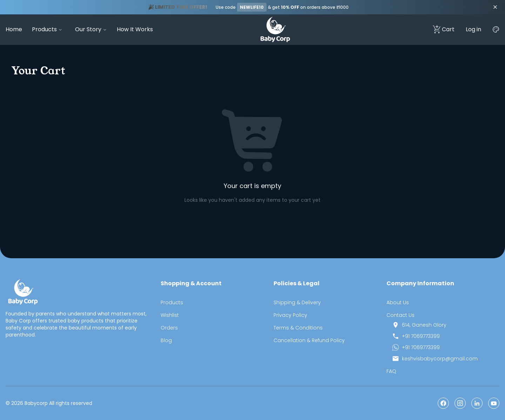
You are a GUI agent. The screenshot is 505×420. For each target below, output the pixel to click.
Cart (443, 29)
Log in (473, 29)
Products (44, 29)
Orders (169, 328)
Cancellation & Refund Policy (309, 340)
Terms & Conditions (298, 328)
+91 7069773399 (421, 336)
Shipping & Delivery (297, 302)
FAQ (391, 371)
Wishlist (170, 315)
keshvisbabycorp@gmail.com (440, 359)
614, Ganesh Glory (424, 325)
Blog (166, 340)
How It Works (135, 29)
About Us (398, 302)
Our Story (88, 29)
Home (14, 29)
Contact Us (400, 315)
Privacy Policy (290, 315)
